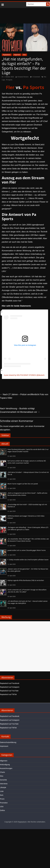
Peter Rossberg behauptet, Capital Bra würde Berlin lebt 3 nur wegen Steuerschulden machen (28, 450)
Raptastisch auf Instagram (10, 687)
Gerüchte (3, 780)
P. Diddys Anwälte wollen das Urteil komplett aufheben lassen (28, 560)
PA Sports (9, 80)
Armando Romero (23, 77)
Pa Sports (34, 87)
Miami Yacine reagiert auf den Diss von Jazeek (23, 484)
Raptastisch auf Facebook (10, 683)
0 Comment (35, 77)
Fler (45, 77)
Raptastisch (7, 55)
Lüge (3, 80)
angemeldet (14, 426)
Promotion (4, 803)
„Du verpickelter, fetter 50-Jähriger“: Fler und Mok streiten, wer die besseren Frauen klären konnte (28, 540)
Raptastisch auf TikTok (8, 694)
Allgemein (17, 55)
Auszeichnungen (6, 768)
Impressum (4, 746)
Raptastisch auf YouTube (9, 691)
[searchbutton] (48, 4)
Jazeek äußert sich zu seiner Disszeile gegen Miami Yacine (27, 550)
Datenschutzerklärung (8, 742)
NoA (2, 795)
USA (2, 807)
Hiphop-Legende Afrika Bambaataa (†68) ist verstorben (26, 580)
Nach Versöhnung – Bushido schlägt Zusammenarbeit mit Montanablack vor (20, 410)
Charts (2, 772)
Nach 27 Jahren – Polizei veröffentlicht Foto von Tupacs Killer (24, 396)
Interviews (4, 784)
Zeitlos (2, 810)
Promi (2, 799)
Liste (2, 791)
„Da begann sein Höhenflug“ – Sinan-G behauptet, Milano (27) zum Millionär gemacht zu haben (28, 528)
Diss (24, 55)
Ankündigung (5, 765)
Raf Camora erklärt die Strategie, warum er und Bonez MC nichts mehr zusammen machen (27, 462)
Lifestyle (3, 787)
